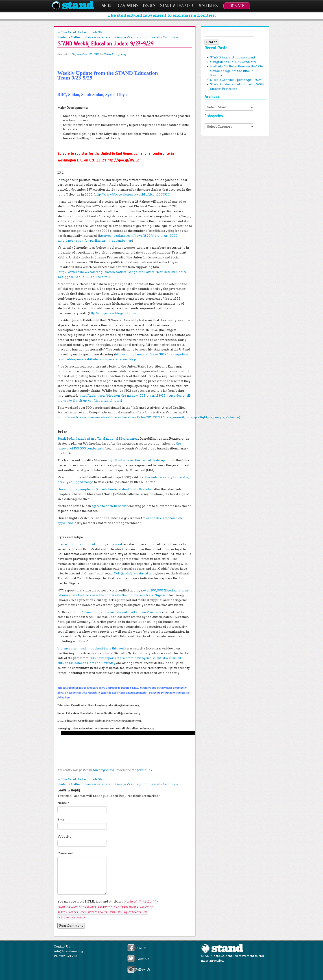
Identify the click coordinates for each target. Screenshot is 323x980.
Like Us (141, 948)
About (107, 5)
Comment (65, 853)
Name (63, 803)
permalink (145, 770)
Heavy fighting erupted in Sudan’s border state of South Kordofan (105, 489)
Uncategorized (104, 770)
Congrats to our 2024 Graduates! (234, 62)
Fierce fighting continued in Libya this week (90, 544)
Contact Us (62, 947)
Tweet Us (142, 959)
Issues (149, 5)
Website (64, 836)
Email (63, 820)
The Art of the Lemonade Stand (82, 32)
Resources (208, 5)
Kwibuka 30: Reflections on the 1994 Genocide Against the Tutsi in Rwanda (237, 71)
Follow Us (143, 970)
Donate (237, 6)
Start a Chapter (177, 5)
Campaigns (128, 5)
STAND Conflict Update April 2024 (236, 80)
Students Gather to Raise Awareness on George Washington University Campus (118, 37)
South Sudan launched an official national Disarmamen (98, 439)
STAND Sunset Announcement (233, 57)
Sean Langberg (115, 54)
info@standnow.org (68, 951)
